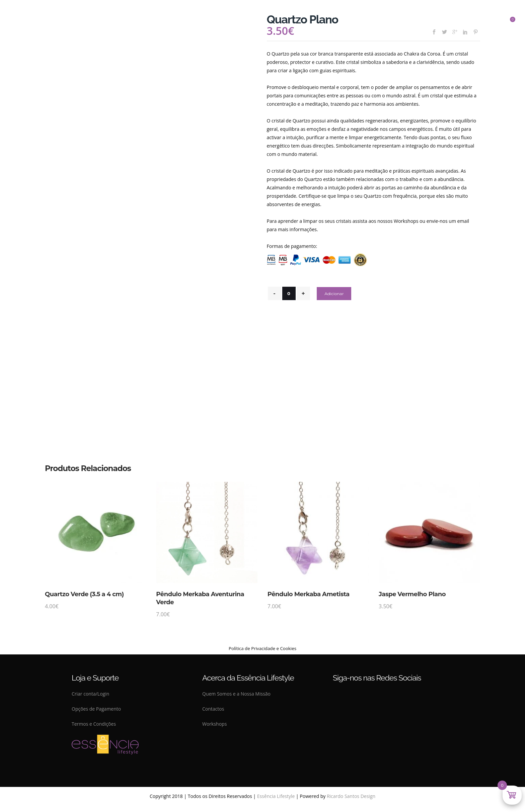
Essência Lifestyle (276, 796)
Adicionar (334, 294)
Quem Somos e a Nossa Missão (236, 694)
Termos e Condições (94, 724)
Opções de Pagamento (96, 709)
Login (103, 694)
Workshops (214, 724)
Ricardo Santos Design (351, 796)
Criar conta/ (85, 694)
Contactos (213, 709)
